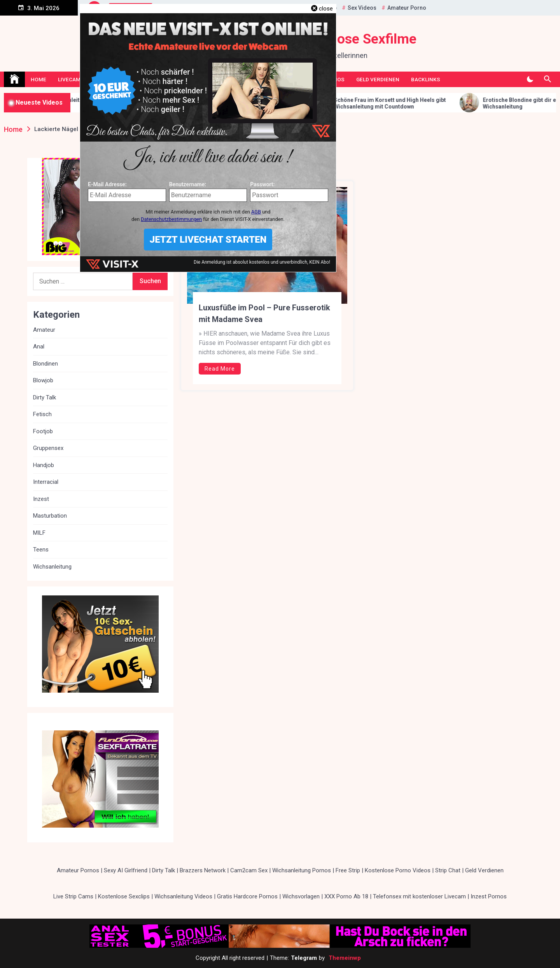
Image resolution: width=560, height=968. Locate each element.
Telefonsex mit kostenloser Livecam (419, 896)
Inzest (41, 499)
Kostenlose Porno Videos (398, 870)
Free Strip (348, 870)
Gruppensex (48, 448)
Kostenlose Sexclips (124, 896)
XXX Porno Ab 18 (346, 896)
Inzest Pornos (489, 896)
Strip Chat (448, 870)
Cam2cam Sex (249, 870)
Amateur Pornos (78, 870)
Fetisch (42, 414)
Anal (39, 347)
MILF (39, 533)
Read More (220, 369)
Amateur (44, 330)
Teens (41, 550)
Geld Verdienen (378, 79)
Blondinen (45, 364)
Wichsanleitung (52, 567)
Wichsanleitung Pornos (302, 870)
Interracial (46, 482)
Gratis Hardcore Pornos (247, 896)
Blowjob (43, 380)
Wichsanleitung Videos (183, 896)
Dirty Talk (45, 397)
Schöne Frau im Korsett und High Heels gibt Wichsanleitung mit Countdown (407, 103)
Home (38, 79)
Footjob (43, 431)
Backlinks (426, 79)
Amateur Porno (407, 8)
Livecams (71, 79)
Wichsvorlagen (301, 896)
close (326, 9)
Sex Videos (362, 8)
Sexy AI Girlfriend (126, 870)
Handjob (44, 465)
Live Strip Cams (73, 896)
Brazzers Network (203, 870)
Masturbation (50, 516)
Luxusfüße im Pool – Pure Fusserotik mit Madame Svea (264, 313)
